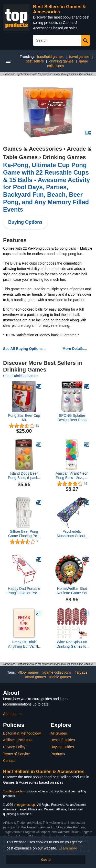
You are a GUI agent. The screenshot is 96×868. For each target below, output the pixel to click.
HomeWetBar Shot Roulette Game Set (72, 591)
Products (58, 754)
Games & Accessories (33, 149)
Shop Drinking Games (21, 376)
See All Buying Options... (24, 349)
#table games (60, 677)
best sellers (35, 61)
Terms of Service (16, 754)
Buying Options (25, 222)
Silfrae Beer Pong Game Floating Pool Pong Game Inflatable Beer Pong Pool (24, 534)
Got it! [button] (46, 860)
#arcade (81, 672)
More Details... (75, 349)
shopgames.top (24, 805)
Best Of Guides (63, 740)
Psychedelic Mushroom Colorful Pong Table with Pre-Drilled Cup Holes (72, 534)
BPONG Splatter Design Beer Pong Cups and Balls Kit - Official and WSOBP (72, 418)
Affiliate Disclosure (18, 740)
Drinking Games (64, 157)
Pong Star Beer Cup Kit (24, 418)
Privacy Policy (14, 747)
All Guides (59, 733)
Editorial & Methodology (22, 733)
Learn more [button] (68, 848)
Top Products (13, 791)
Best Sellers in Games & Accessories (60, 9)
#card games (35, 677)
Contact (9, 761)
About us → (12, 714)
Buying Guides (62, 747)
